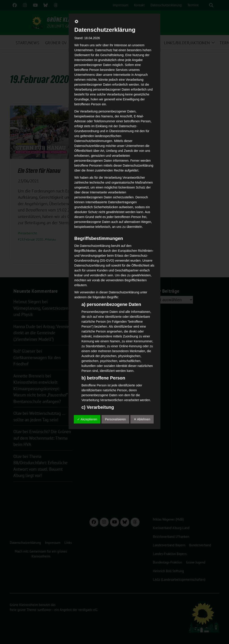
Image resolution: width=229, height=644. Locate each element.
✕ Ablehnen (142, 419)
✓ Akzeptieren (87, 419)
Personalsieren (115, 419)
